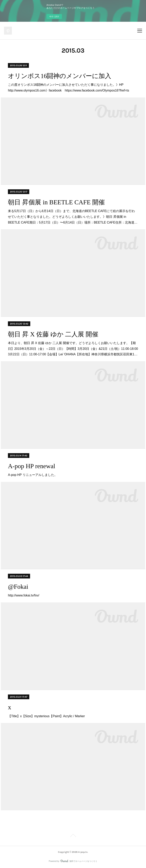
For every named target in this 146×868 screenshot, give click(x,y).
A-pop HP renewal (32, 466)
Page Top (73, 836)
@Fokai (18, 587)
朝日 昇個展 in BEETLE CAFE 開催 (56, 202)
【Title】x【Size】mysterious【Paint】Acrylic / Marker (46, 716)
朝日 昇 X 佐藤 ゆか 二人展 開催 (53, 334)
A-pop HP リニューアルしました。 (33, 475)
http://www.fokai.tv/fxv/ (24, 595)
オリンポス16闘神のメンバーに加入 (60, 76)
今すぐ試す (54, 17)
